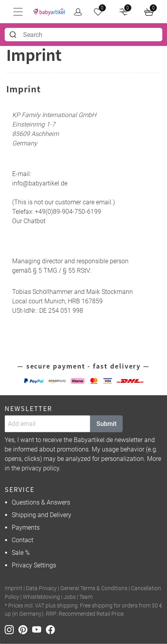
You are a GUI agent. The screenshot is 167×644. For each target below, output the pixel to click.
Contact (23, 540)
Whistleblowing (41, 597)
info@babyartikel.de (40, 183)
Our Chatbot (29, 221)
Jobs (70, 597)
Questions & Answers (41, 502)
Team (86, 597)
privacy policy (40, 468)
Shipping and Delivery (42, 515)
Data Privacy (41, 588)
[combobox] (83, 35)
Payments (26, 527)
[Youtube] (39, 629)
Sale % (21, 553)
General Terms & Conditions (94, 588)
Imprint (14, 588)
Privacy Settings (34, 565)
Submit (106, 424)
